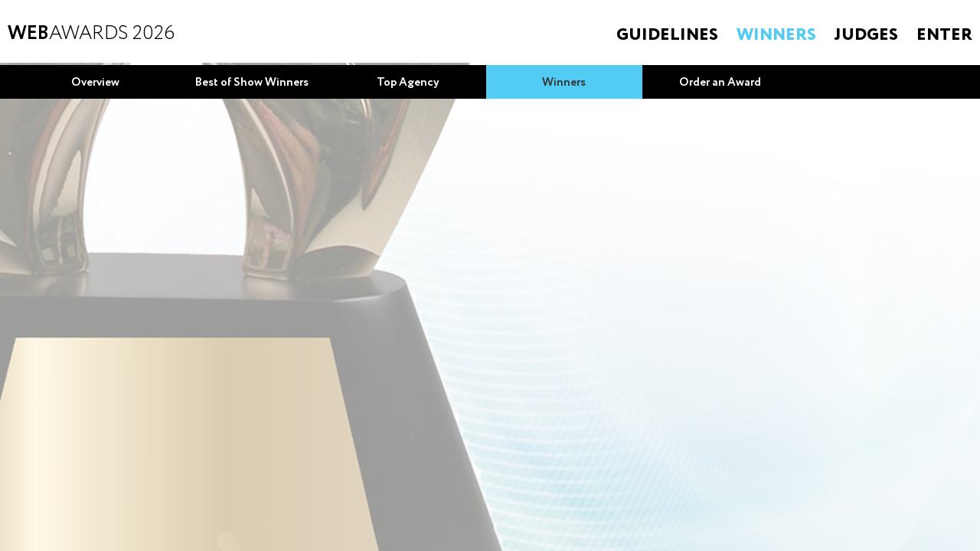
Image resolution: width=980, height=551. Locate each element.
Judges (866, 35)
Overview (95, 83)
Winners (776, 35)
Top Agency (408, 83)
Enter (944, 35)
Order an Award (720, 83)
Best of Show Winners (252, 83)
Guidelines (667, 35)
